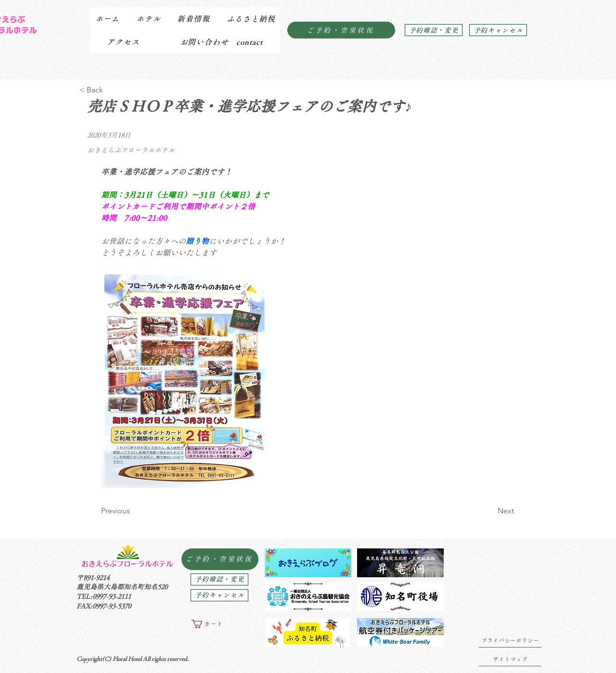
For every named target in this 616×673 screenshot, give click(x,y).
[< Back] (111, 90)
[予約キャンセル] (498, 30)
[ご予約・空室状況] (341, 30)
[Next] (490, 511)
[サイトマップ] (510, 659)
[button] (148, 19)
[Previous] (133, 511)
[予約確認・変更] (434, 30)
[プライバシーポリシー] (510, 640)
